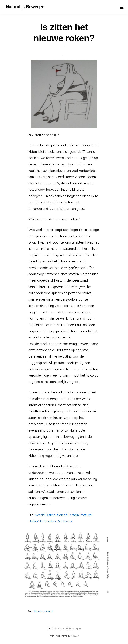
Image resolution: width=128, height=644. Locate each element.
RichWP (75, 636)
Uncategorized (43, 611)
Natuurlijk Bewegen (69, 628)
